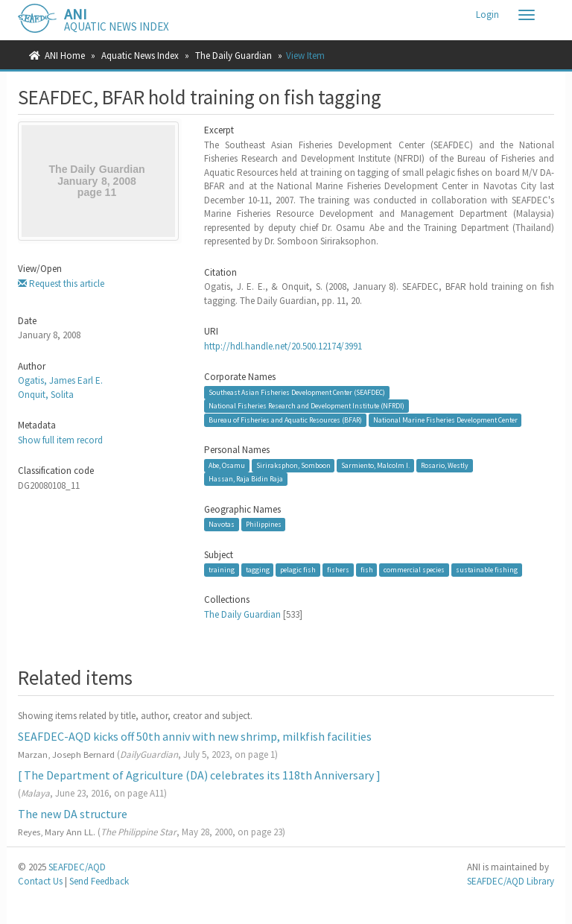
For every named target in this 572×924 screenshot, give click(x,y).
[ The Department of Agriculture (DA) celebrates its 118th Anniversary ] (199, 775)
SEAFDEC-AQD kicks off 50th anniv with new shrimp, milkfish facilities (195, 736)
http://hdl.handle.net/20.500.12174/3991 (283, 346)
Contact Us (40, 881)
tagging (258, 570)
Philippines (264, 524)
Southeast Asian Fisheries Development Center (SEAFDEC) (297, 392)
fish (367, 570)
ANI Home (65, 56)
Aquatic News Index (140, 56)
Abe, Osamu (227, 465)
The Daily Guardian (233, 56)
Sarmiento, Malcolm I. (375, 465)
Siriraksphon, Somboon (293, 465)
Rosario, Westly (445, 465)
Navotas (222, 524)
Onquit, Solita (46, 395)
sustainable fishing (487, 570)
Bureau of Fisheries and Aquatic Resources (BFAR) (285, 420)
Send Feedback (99, 881)
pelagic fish (298, 570)
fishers (338, 570)
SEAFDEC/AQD (77, 867)
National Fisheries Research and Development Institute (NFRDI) (306, 406)
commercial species (414, 570)
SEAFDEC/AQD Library (511, 881)
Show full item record (60, 440)
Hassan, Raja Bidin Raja (246, 479)
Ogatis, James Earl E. (60, 380)
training (222, 570)
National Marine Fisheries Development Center (445, 420)
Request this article (61, 284)
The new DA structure (73, 814)
